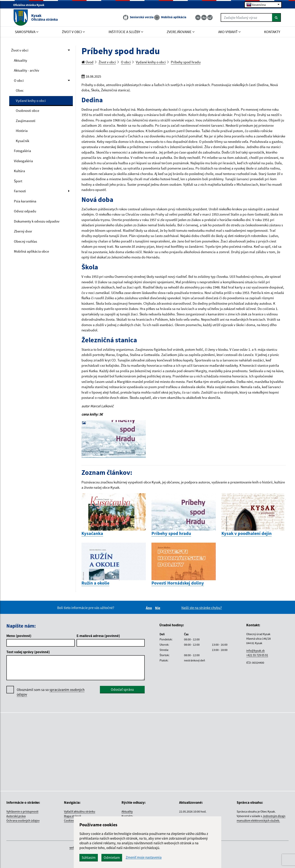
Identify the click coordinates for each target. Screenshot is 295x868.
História (22, 131)
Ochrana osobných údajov (23, 820)
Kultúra (19, 171)
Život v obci (20, 50)
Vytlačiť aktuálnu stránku (80, 811)
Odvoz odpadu (25, 211)
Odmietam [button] (112, 857)
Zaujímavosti (26, 121)
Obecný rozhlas (25, 241)
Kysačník (22, 141)
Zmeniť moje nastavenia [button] (144, 857)
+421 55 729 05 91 (257, 655)
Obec (20, 90)
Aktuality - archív (27, 70)
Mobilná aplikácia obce (31, 251)
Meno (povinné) (19, 636)
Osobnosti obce (27, 111)
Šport (18, 181)
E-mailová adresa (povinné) (98, 636)
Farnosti (20, 191)
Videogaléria (23, 161)
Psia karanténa (25, 201)
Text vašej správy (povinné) (28, 652)
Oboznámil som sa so (51, 692)
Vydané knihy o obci (31, 101)
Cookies (69, 820)
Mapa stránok (73, 816)
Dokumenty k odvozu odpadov (37, 221)
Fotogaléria (22, 151)
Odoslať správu (122, 689)
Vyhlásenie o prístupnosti (22, 811)
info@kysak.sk (255, 651)
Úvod (87, 62)
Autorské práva (16, 816)
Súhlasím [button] (89, 857)
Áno (149, 608)
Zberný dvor (23, 231)
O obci (19, 80)
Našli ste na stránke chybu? (202, 608)
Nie (158, 608)
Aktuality (21, 60)
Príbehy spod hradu (186, 62)
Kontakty (127, 816)
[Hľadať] (276, 17)
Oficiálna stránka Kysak (30, 5)
